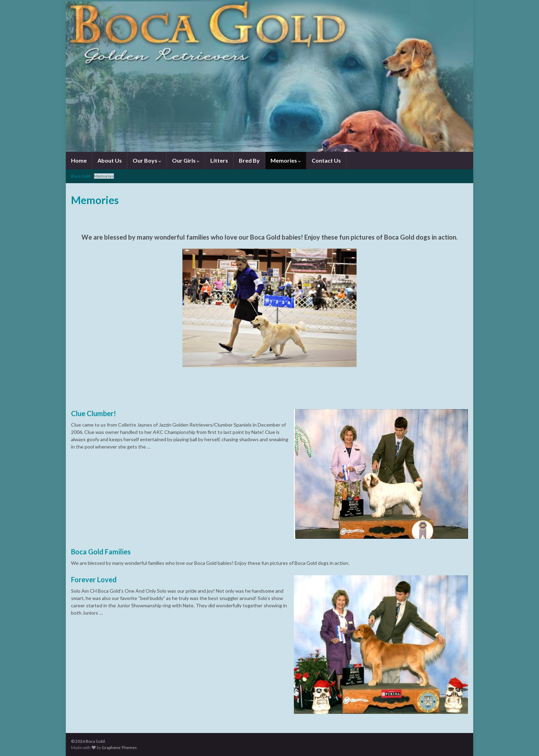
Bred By (249, 160)
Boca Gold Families (101, 552)
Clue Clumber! (93, 413)
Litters (219, 160)
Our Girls (186, 160)
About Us (110, 160)
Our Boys (147, 160)
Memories (286, 160)
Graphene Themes (119, 747)
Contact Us (326, 160)
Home (79, 160)
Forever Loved (94, 579)
